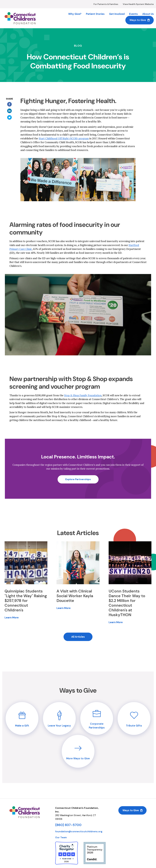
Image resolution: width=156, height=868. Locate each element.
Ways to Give (138, 20)
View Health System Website (138, 4)
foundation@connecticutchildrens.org (79, 831)
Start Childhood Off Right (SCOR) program (64, 138)
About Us (148, 14)
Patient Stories (95, 14)
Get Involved (117, 14)
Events (133, 14)
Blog (78, 46)
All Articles (78, 637)
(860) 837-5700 (68, 825)
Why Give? (75, 14)
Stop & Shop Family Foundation (83, 395)
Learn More (12, 617)
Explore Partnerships (78, 479)
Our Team (61, 837)
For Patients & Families (106, 4)
